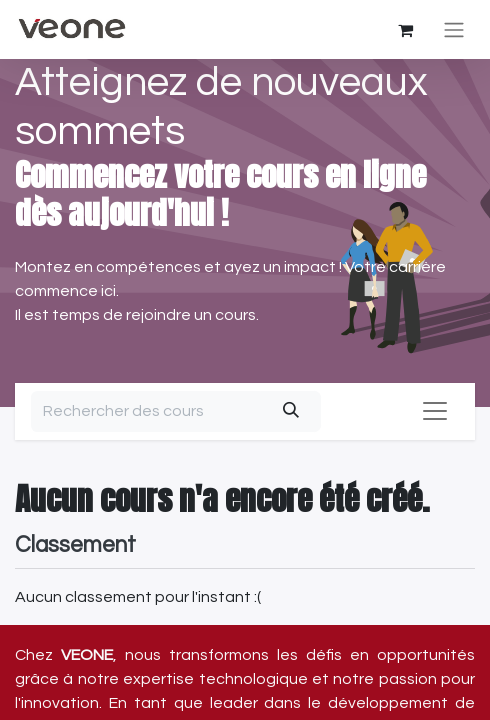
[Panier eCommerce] (405, 30)
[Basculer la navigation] (454, 29)
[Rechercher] (290, 411)
